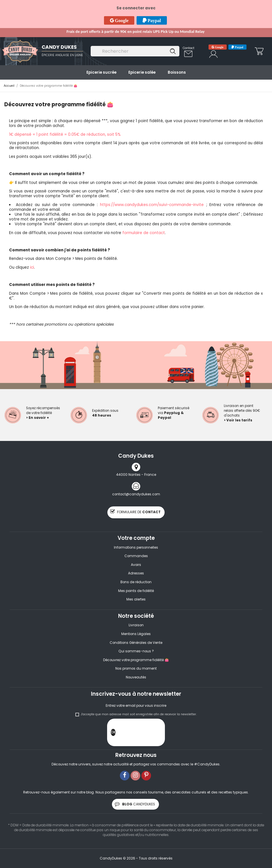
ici (32, 267)
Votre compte (136, 538)
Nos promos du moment (136, 668)
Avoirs (136, 565)
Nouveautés (136, 677)
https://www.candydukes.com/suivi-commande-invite (152, 205)
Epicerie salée (142, 72)
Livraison (136, 625)
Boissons (177, 72)
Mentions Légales (136, 634)
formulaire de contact (144, 233)
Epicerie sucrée (101, 72)
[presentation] (159, 734)
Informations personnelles (136, 547)
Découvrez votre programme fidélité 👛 (136, 660)
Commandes (136, 556)
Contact (189, 48)
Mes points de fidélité (136, 591)
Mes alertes (136, 599)
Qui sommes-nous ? (136, 651)
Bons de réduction (136, 582)
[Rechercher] (135, 51)
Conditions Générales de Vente (136, 643)
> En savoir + (38, 418)
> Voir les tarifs (238, 420)
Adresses (136, 573)
